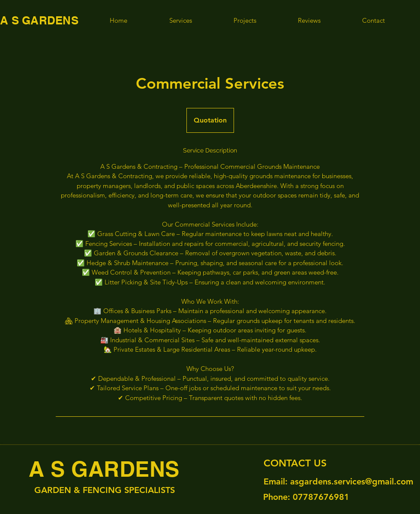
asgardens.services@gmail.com (352, 481)
